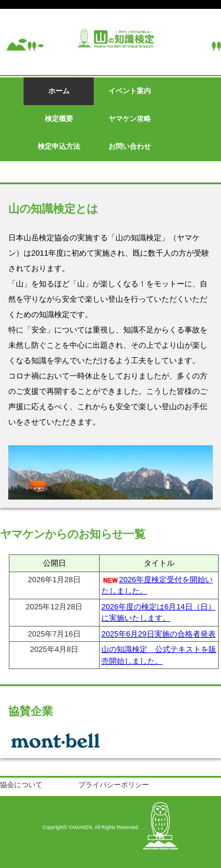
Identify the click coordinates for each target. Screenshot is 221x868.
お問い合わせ (130, 146)
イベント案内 (130, 91)
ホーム (59, 91)
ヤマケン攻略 (130, 119)
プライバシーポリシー (114, 785)
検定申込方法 (59, 146)
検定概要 (59, 119)
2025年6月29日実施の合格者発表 (159, 634)
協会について (21, 785)
